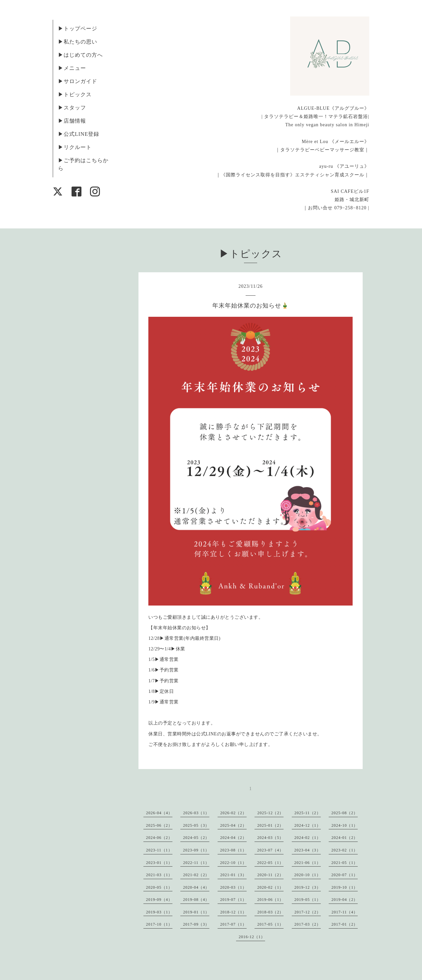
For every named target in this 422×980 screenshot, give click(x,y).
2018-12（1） (233, 912)
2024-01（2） (345, 838)
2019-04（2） (345, 900)
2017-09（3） (196, 924)
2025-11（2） (308, 813)
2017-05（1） (270, 924)
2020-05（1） (159, 887)
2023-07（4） (270, 850)
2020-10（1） (308, 875)
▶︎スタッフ (72, 108)
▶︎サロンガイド (78, 81)
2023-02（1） (345, 850)
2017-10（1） (159, 924)
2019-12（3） (308, 887)
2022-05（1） (270, 863)
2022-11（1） (196, 863)
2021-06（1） (308, 863)
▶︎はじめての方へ (80, 55)
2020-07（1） (345, 875)
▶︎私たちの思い (78, 42)
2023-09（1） (196, 850)
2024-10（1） (345, 825)
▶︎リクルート (75, 147)
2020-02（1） (270, 887)
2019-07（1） (233, 900)
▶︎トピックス (75, 94)
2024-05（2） (196, 838)
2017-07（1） (233, 924)
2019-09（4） (159, 900)
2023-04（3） (308, 850)
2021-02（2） (196, 875)
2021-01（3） (233, 875)
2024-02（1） (308, 838)
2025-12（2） (270, 813)
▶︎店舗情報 (72, 121)
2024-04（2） (233, 838)
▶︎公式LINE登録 (79, 134)
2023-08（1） (233, 850)
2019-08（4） (196, 900)
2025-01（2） (270, 825)
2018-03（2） (270, 912)
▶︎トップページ (78, 29)
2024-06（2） (159, 838)
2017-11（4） (345, 912)
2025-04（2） (233, 825)
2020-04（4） (196, 887)
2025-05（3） (196, 825)
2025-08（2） (345, 813)
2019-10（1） (345, 887)
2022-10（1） (233, 863)
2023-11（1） (159, 850)
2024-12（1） (308, 825)
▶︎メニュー (72, 68)
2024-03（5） (270, 838)
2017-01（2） (345, 924)
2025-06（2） (159, 825)
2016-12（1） (252, 937)
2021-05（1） (345, 863)
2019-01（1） (196, 912)
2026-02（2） (233, 813)
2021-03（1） (159, 875)
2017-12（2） (308, 912)
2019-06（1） (270, 900)
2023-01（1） (159, 863)
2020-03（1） (233, 887)
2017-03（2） (308, 924)
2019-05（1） (308, 900)
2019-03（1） (159, 912)
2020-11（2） (270, 875)
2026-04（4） (159, 813)
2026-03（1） (196, 813)
